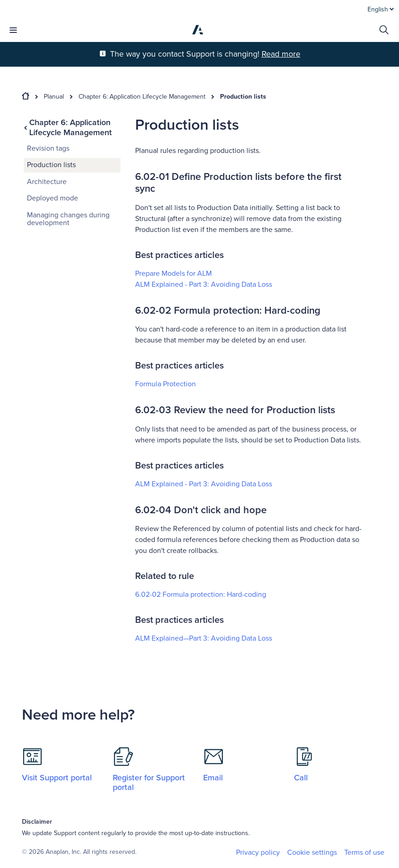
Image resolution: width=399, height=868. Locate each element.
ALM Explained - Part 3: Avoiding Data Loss (204, 484)
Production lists (243, 97)
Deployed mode (52, 198)
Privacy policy (258, 852)
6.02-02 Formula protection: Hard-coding (201, 594)
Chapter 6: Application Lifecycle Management (142, 97)
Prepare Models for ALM (173, 274)
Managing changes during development (68, 219)
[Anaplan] (198, 30)
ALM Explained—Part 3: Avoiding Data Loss (204, 638)
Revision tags (48, 148)
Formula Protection (165, 384)
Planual (54, 97)
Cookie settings (312, 853)
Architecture (47, 182)
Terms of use (364, 852)
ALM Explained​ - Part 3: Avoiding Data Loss (204, 284)
